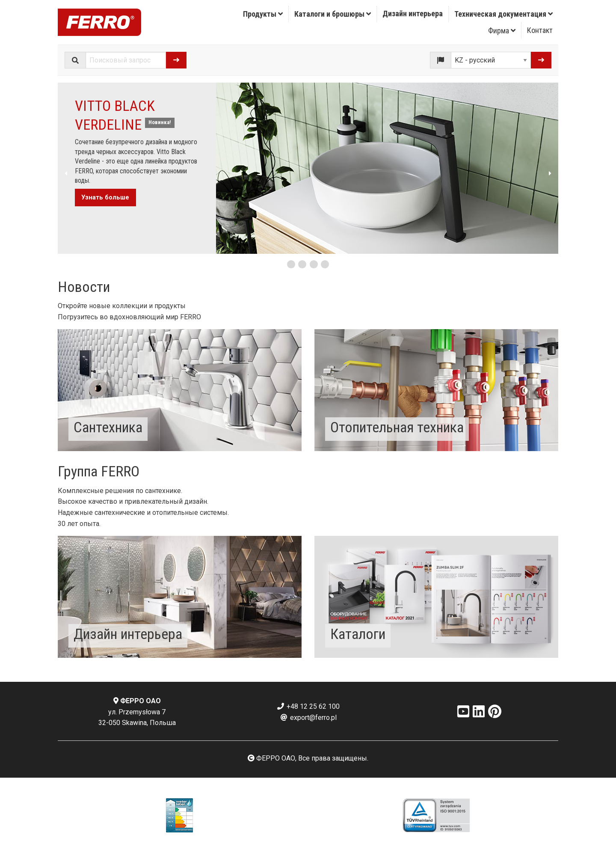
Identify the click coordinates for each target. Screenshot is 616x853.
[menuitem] (263, 14)
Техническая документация (503, 14)
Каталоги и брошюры (333, 14)
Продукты (263, 14)
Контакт (540, 30)
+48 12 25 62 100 (308, 706)
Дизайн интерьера (413, 13)
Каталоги (358, 634)
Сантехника (108, 427)
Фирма (502, 31)
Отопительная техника (397, 427)
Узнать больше (105, 198)
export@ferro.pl (308, 718)
